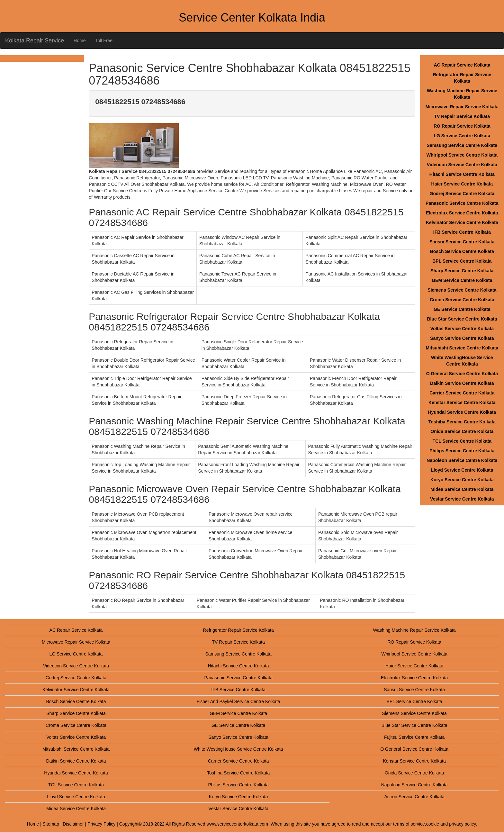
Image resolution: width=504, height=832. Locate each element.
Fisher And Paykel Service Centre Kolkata (239, 701)
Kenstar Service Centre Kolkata (462, 402)
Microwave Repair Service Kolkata (462, 107)
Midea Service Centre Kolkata (462, 489)
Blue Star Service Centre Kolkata (462, 319)
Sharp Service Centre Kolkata (462, 271)
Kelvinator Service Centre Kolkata (462, 222)
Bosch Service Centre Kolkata (462, 251)
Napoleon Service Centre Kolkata (462, 460)
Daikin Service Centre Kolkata (462, 383)
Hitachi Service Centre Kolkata (462, 174)
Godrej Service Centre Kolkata (462, 194)
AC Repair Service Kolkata (462, 65)
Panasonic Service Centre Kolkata (462, 203)
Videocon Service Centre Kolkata (462, 165)
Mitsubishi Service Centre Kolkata (462, 348)
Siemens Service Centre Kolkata (462, 290)
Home (80, 41)
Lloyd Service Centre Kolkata (462, 470)
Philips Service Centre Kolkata (462, 451)
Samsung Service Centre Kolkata (462, 145)
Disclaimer (73, 824)
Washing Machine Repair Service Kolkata (414, 630)
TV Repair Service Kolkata (462, 116)
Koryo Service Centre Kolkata (462, 480)
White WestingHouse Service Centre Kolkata (239, 749)
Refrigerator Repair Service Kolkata (239, 630)
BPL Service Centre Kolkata (462, 261)
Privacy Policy (101, 824)
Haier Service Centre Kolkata (462, 184)
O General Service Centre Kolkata (462, 374)
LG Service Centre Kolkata (462, 136)
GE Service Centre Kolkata (462, 309)
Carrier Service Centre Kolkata (462, 393)
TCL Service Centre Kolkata (462, 441)
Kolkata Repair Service (35, 41)
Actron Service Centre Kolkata (414, 797)
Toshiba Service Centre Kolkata (462, 422)
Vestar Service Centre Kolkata (462, 499)
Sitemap (51, 824)
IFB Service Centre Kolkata (462, 232)
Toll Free (104, 41)
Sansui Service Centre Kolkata (462, 242)
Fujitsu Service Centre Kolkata (414, 737)
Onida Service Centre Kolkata (462, 431)
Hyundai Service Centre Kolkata (462, 412)
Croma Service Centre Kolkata (462, 300)
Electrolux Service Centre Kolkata (462, 213)
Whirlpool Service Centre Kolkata (462, 155)
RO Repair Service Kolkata (462, 126)
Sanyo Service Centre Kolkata (462, 338)
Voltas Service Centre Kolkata (462, 329)
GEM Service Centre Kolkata (462, 280)
